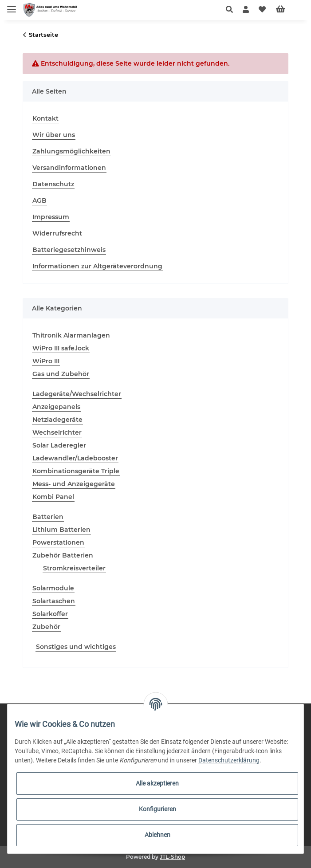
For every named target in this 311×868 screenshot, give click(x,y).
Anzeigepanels (56, 407)
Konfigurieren (157, 809)
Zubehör (46, 627)
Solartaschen (54, 601)
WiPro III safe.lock (61, 348)
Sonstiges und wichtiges (76, 647)
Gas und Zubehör (61, 374)
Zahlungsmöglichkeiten (71, 151)
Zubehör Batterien (63, 555)
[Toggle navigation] (12, 6)
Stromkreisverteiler (74, 568)
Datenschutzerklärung (229, 760)
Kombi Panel (53, 497)
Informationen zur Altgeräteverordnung (97, 266)
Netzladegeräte (57, 420)
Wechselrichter (57, 432)
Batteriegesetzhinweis (69, 250)
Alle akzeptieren (157, 783)
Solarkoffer (50, 614)
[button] (232, 10)
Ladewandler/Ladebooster (75, 458)
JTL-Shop (172, 857)
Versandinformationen (69, 168)
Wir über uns (54, 135)
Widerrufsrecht (57, 233)
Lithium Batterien (61, 530)
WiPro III (46, 361)
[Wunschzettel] (262, 10)
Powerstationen (58, 542)
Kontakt (45, 118)
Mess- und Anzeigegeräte (74, 484)
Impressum (51, 217)
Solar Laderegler (59, 445)
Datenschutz (53, 184)
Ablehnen (157, 835)
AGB (39, 200)
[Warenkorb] (287, 10)
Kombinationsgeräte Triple (76, 471)
